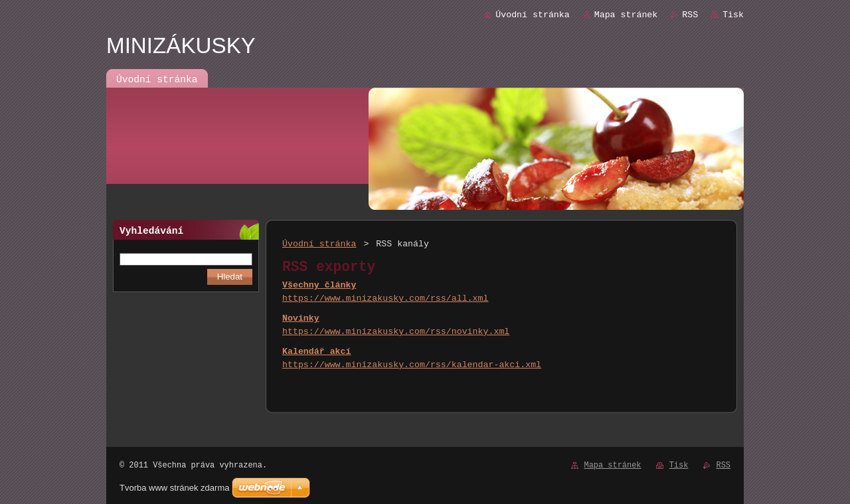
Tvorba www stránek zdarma (174, 488)
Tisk (733, 15)
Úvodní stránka (532, 15)
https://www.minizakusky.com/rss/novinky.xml (396, 332)
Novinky (301, 318)
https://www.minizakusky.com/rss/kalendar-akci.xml (412, 365)
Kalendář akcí (317, 352)
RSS (690, 15)
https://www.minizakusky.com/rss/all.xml (385, 298)
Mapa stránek (626, 15)
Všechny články (319, 285)
